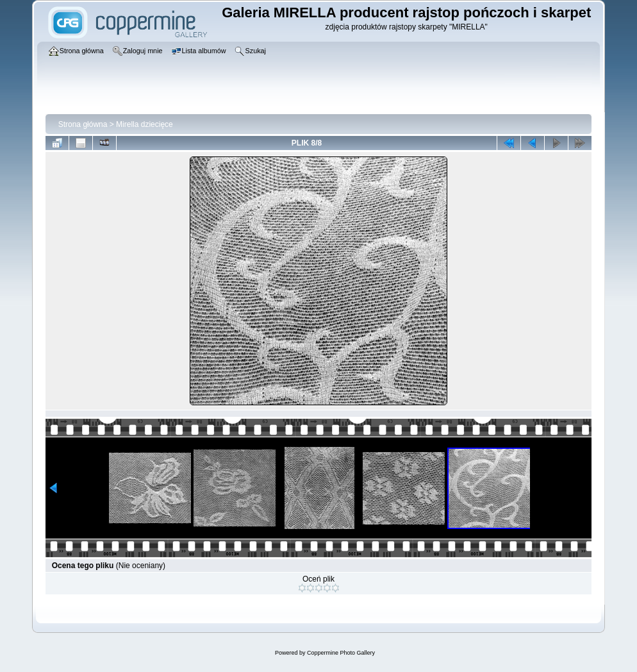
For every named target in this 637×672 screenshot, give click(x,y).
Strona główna (83, 124)
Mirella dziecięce (145, 124)
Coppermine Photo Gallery (341, 653)
